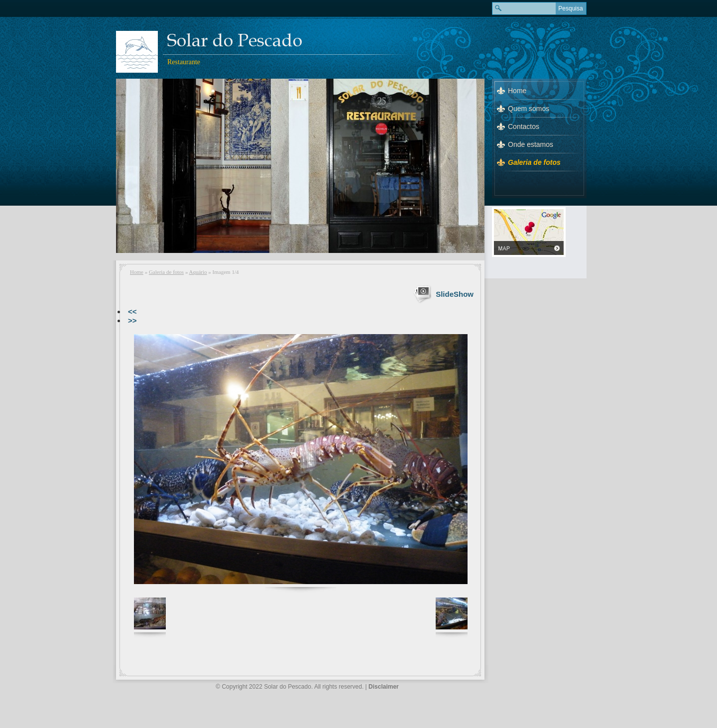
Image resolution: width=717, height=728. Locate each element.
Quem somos (529, 109)
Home (137, 272)
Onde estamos (531, 144)
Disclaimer (384, 687)
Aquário (198, 272)
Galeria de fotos (166, 272)
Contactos (524, 126)
